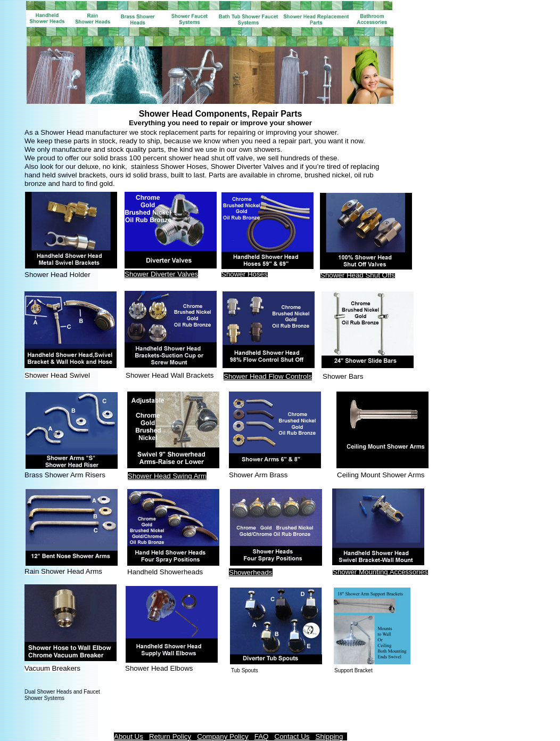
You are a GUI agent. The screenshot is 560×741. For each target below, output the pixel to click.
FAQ (262, 736)
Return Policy (170, 736)
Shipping (330, 736)
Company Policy (223, 736)
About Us (129, 736)
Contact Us (292, 736)
